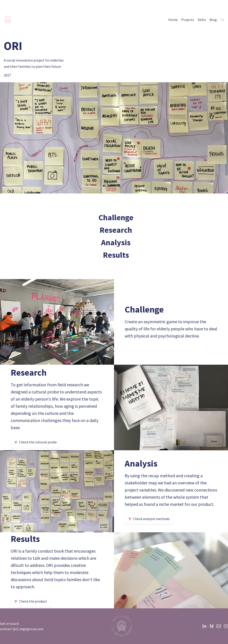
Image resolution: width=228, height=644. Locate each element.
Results (116, 255)
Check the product (31, 601)
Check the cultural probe (36, 442)
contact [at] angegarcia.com (22, 629)
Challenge (116, 217)
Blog (213, 20)
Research (116, 230)
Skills (202, 20)
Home (173, 20)
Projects (188, 20)
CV (222, 20)
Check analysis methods (149, 519)
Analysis (116, 242)
